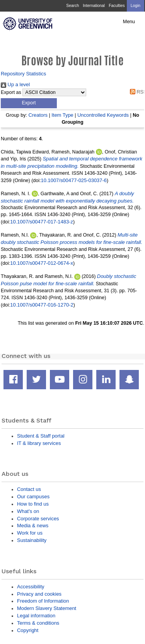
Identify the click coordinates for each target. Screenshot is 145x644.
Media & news (33, 526)
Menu (129, 22)
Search (72, 6)
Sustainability (32, 540)
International (94, 6)
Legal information (36, 616)
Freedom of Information (43, 601)
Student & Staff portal (41, 436)
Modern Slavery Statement (47, 608)
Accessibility (31, 587)
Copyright (28, 630)
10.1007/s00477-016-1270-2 (42, 305)
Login (136, 6)
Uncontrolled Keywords (103, 115)
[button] (29, 103)
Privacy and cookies (39, 594)
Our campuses (33, 497)
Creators (38, 115)
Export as (11, 92)
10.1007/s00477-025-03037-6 (74, 180)
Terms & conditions (38, 623)
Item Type (62, 115)
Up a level (15, 84)
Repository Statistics (23, 74)
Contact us (29, 489)
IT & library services (39, 443)
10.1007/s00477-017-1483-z (42, 222)
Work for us (30, 533)
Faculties (117, 6)
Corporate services (38, 519)
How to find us (33, 504)
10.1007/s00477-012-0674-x (42, 263)
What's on (28, 511)
